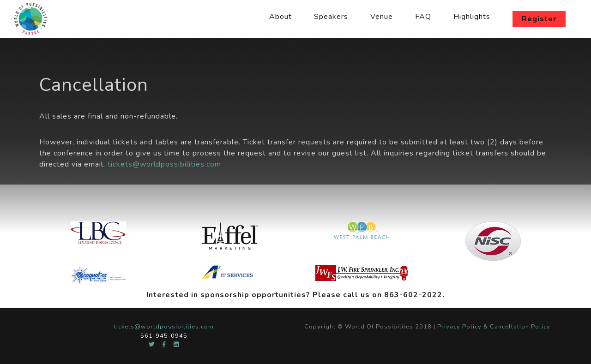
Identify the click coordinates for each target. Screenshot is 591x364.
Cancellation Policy (520, 327)
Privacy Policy (459, 327)
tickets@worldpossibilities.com (164, 164)
